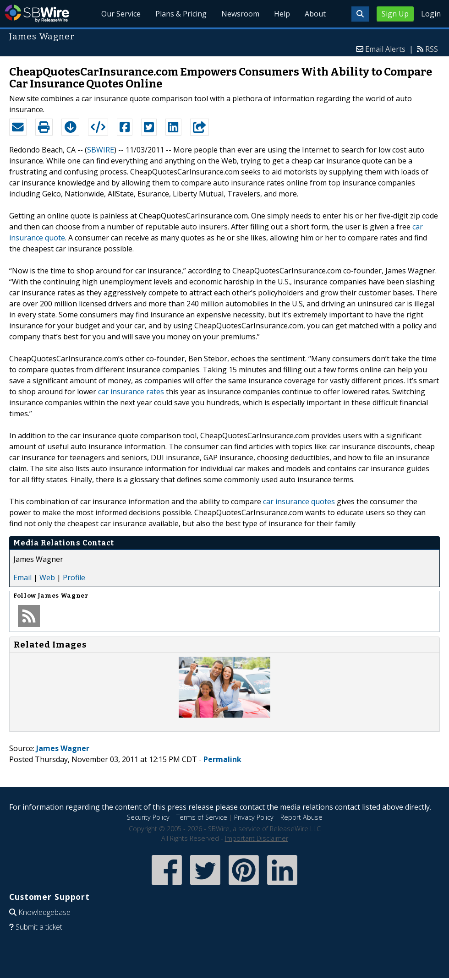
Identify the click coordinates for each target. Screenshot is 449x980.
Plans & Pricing (181, 14)
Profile (74, 577)
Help (282, 14)
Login (431, 14)
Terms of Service (202, 817)
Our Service (121, 14)
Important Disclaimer (257, 838)
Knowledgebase (44, 912)
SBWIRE (101, 150)
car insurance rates (131, 392)
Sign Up (395, 14)
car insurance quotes (299, 501)
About (315, 14)
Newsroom (240, 14)
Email (22, 577)
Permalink (222, 759)
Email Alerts (385, 49)
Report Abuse (301, 817)
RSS (432, 49)
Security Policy (148, 817)
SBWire (37, 14)
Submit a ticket (39, 927)
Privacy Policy (254, 817)
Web (47, 577)
